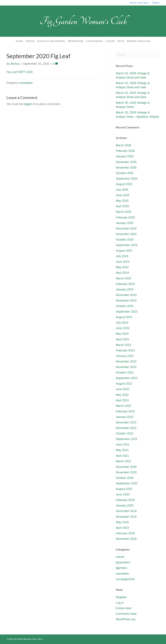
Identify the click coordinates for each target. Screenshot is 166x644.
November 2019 (126, 517)
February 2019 (125, 533)
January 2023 (125, 356)
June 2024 (123, 262)
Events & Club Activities (51, 41)
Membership (76, 41)
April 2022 (122, 400)
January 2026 (125, 156)
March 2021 (123, 461)
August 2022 (124, 384)
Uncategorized (125, 579)
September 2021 (127, 439)
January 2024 (125, 289)
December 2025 (126, 162)
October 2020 (125, 478)
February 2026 (125, 151)
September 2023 (127, 312)
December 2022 (126, 361)
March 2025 (123, 212)
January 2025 (125, 223)
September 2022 (127, 378)
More (121, 41)
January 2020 (125, 506)
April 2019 (122, 528)
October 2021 (125, 434)
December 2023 (126, 295)
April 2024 (122, 273)
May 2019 (122, 522)
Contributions (94, 41)
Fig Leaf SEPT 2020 (20, 72)
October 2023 (125, 306)
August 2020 (124, 489)
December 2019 (126, 511)
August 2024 (124, 251)
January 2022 (125, 417)
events (120, 557)
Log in (120, 603)
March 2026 (123, 145)
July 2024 (122, 256)
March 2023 (123, 345)
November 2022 (126, 367)
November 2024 (126, 234)
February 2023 (125, 350)
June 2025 (123, 195)
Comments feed (126, 614)
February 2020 (125, 500)
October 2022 (125, 373)
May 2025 (122, 201)
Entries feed (124, 608)
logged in (29, 104)
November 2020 (126, 472)
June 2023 (123, 328)
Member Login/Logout (139, 3)
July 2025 (122, 190)
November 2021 (126, 428)
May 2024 (122, 267)
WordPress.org (125, 619)
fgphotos (121, 568)
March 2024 (123, 278)
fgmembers (123, 562)
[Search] (138, 55)
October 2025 (125, 173)
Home (19, 41)
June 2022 (123, 389)
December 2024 (126, 229)
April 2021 (122, 456)
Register (156, 3)
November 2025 (126, 168)
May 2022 (122, 395)
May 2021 (122, 450)
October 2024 (125, 240)
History (30, 41)
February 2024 (125, 284)
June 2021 (123, 445)
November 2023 (126, 301)
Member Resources (139, 41)
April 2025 (122, 206)
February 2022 (125, 411)
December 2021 (126, 422)
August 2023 (124, 317)
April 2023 (122, 339)
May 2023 (122, 334)
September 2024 (127, 245)
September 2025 (127, 179)
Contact (110, 41)
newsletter (26, 83)
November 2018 (126, 539)
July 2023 (122, 323)
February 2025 (125, 217)
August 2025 (124, 184)
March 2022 (123, 406)
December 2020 (126, 467)
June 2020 (123, 494)
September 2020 (127, 483)
